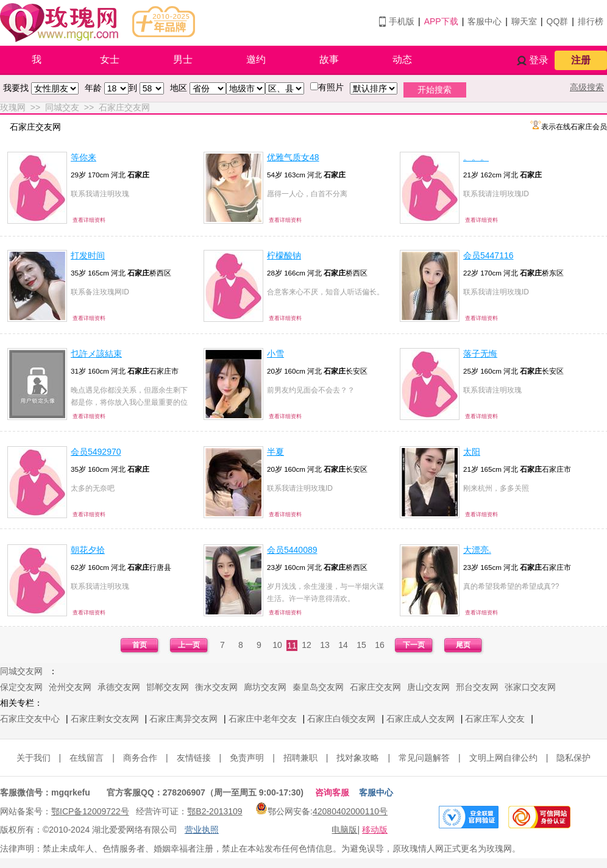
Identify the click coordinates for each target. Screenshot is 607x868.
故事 (329, 59)
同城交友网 (21, 671)
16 (380, 645)
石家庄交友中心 (30, 719)
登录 (539, 60)
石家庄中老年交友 (263, 719)
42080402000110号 (350, 811)
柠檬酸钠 (284, 255)
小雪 (275, 354)
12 (307, 645)
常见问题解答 (424, 758)
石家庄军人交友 (495, 719)
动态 (402, 59)
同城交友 (62, 107)
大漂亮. (477, 550)
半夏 (275, 452)
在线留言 (87, 758)
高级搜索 (587, 87)
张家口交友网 (530, 687)
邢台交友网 (477, 687)
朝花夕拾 (88, 550)
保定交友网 (21, 687)
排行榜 (591, 21)
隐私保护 (573, 758)
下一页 (414, 645)
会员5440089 (292, 550)
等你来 (83, 157)
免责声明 (247, 758)
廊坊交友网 (265, 687)
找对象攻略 (358, 758)
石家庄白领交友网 (341, 719)
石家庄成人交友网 (421, 719)
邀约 (256, 59)
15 (361, 645)
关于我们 (34, 758)
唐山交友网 (428, 687)
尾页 (463, 645)
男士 (183, 59)
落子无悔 (480, 354)
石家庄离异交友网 (183, 719)
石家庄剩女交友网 (105, 719)
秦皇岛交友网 (318, 687)
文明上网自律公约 (503, 758)
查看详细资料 (89, 220)
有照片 (331, 87)
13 (325, 645)
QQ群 (558, 21)
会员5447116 (488, 255)
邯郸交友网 (168, 687)
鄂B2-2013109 (215, 811)
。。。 (476, 157)
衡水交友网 (216, 687)
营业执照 (202, 830)
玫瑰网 (13, 107)
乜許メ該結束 (96, 354)
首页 (140, 645)
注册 (581, 60)
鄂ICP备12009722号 (90, 811)
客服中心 (485, 21)
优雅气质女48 (293, 157)
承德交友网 (119, 687)
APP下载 (441, 21)
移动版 (375, 830)
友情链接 (194, 758)
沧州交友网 (70, 687)
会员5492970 (96, 452)
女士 (110, 59)
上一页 (189, 645)
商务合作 (140, 758)
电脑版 (344, 830)
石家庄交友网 (124, 107)
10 (277, 645)
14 (343, 645)
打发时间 (88, 255)
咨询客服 (332, 792)
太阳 (472, 452)
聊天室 (524, 21)
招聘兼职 (300, 758)
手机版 (402, 21)
